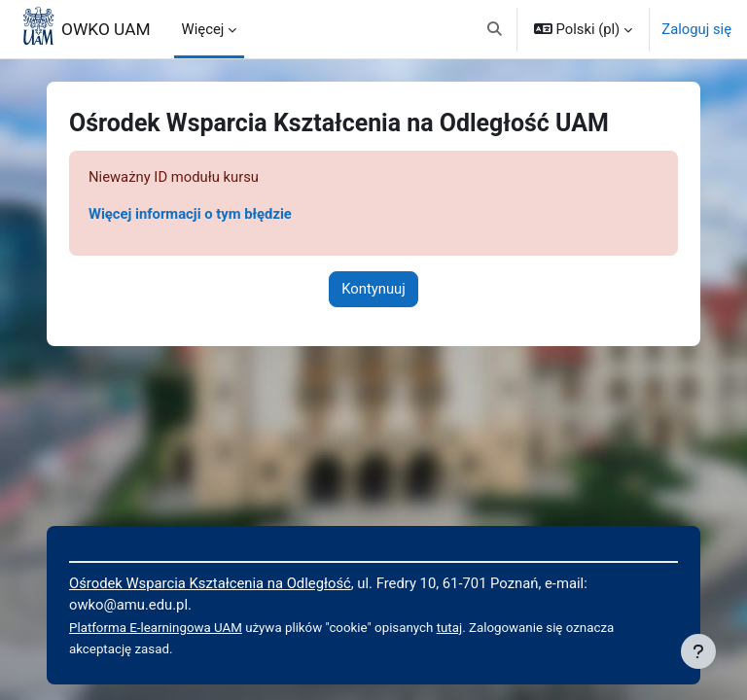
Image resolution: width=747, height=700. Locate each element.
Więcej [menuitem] (203, 29)
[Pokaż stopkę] (698, 651)
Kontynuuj (373, 289)
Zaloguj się (696, 29)
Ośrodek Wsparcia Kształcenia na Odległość (210, 583)
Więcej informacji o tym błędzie (190, 214)
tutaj (449, 628)
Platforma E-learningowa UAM (156, 628)
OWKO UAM (106, 29)
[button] (495, 29)
